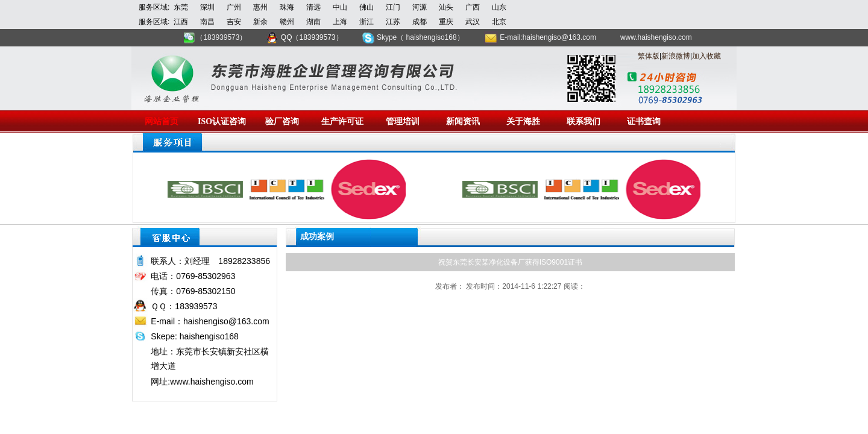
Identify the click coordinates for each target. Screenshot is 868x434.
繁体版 (649, 56)
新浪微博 (676, 56)
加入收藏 (706, 56)
